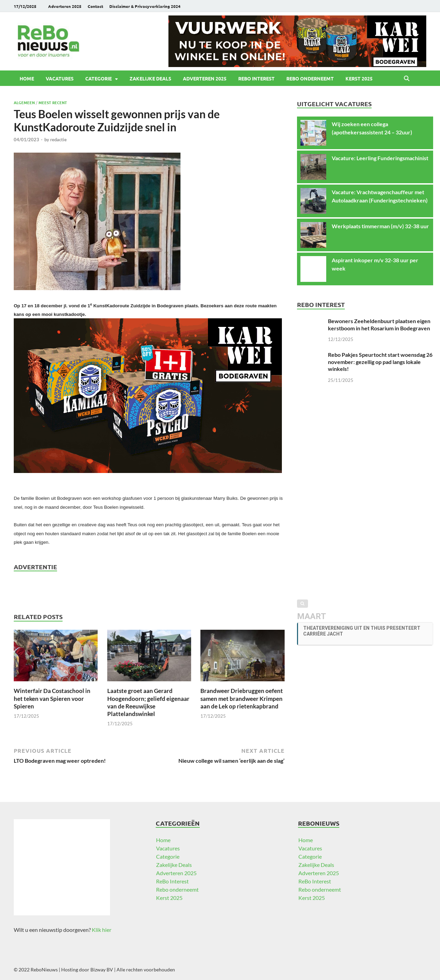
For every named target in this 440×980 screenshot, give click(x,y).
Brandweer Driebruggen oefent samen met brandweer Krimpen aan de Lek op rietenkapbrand (242, 698)
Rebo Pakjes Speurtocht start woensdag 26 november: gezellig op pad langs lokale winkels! (380, 362)
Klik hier (102, 930)
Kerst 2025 (359, 78)
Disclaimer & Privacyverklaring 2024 (145, 6)
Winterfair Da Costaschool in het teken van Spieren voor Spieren (52, 698)
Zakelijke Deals (150, 78)
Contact (95, 6)
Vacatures (60, 78)
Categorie (98, 78)
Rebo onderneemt (310, 78)
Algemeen (24, 102)
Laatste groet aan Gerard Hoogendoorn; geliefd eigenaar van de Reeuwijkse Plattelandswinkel (148, 702)
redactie (58, 140)
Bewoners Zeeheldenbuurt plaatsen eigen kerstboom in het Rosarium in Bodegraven (379, 324)
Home (27, 78)
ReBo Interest (256, 78)
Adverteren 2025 (65, 6)
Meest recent (53, 102)
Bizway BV (102, 970)
